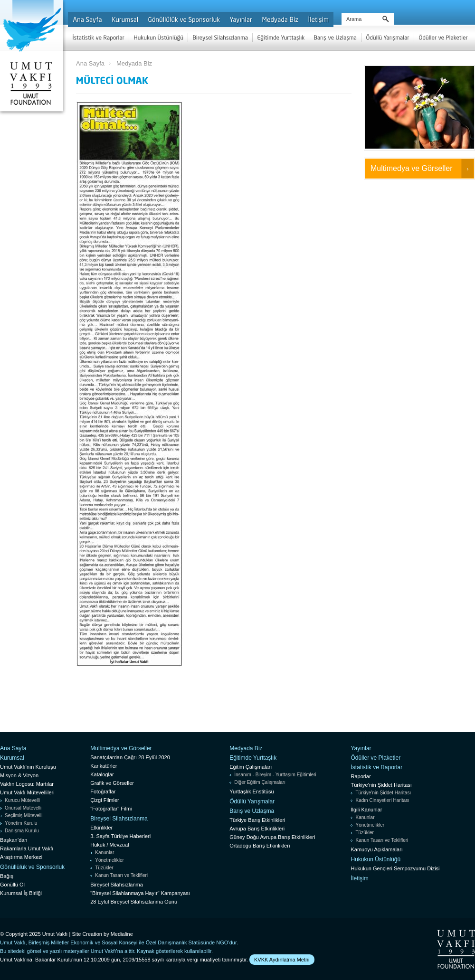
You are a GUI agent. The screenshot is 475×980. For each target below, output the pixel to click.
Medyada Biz (134, 63)
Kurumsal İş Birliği (21, 893)
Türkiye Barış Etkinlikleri (257, 820)
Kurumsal (12, 758)
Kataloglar (102, 774)
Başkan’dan (14, 840)
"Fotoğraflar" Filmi (111, 809)
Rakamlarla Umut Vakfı (27, 848)
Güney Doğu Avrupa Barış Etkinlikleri (272, 837)
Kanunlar (104, 853)
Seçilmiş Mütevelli (24, 815)
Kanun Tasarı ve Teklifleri (121, 875)
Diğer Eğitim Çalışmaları (260, 782)
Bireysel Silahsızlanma (119, 819)
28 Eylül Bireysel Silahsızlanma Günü (134, 902)
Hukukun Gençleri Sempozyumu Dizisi (395, 868)
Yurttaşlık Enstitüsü (252, 792)
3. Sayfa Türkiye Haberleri (120, 836)
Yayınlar (361, 748)
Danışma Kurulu (22, 831)
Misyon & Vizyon (19, 775)
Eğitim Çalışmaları (251, 767)
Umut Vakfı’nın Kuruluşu (28, 767)
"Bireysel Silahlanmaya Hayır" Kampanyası (140, 893)
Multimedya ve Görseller (412, 168)
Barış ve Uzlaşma (252, 811)
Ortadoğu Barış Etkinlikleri (260, 846)
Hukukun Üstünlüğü (375, 859)
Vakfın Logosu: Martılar (27, 784)
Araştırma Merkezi (21, 857)
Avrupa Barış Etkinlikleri (257, 829)
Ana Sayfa (90, 63)
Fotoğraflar (103, 792)
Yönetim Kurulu (21, 823)
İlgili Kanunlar (366, 810)
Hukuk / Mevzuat (110, 845)
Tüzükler (104, 868)
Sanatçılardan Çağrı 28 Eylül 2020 (130, 757)
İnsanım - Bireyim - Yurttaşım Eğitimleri (275, 775)
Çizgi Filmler (105, 800)
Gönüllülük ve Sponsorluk (32, 867)
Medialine (122, 934)
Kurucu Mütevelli (22, 800)
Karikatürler (104, 766)
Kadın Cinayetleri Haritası (382, 800)
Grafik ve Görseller (112, 783)
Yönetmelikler (109, 860)
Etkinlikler (101, 828)
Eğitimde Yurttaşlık (253, 758)
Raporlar (361, 776)
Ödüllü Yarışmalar (252, 801)
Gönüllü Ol (12, 885)
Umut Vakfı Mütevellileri (27, 792)
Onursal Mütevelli (23, 808)
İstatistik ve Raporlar (376, 767)
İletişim (359, 878)
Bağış (7, 876)
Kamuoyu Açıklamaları (376, 849)
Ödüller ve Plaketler (375, 758)
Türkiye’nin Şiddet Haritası (381, 785)
